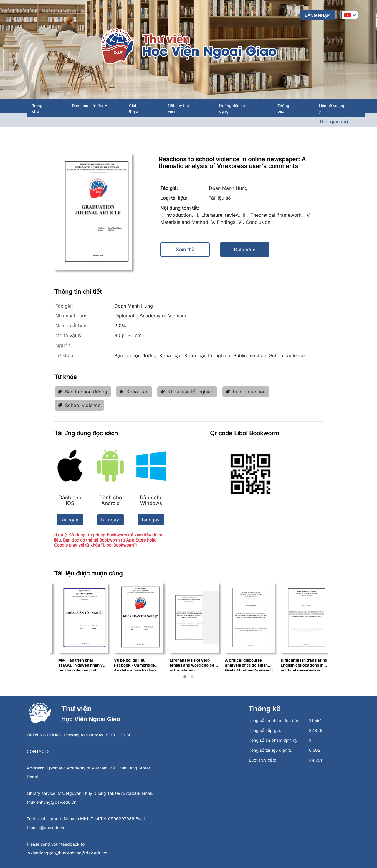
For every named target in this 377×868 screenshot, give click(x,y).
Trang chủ (37, 109)
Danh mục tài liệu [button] (88, 106)
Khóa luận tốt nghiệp (187, 392)
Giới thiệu (133, 109)
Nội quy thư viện (178, 109)
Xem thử (185, 250)
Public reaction (245, 392)
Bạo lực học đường (82, 392)
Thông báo (283, 109)
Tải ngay (69, 520)
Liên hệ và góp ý (332, 109)
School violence (79, 405)
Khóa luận (134, 392)
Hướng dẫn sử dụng (232, 109)
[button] (185, 677)
